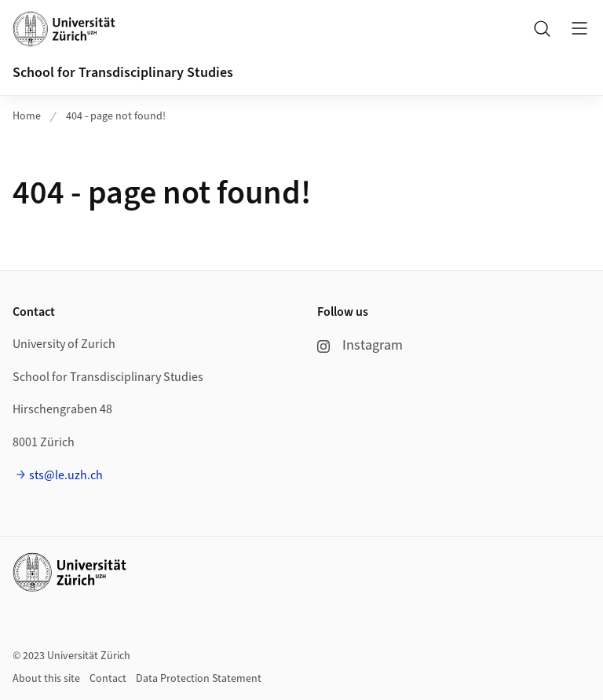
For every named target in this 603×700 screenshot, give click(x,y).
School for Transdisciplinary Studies (123, 73)
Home (27, 116)
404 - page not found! (116, 116)
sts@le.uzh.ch (66, 475)
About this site (46, 679)
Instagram (360, 345)
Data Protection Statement (199, 679)
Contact (108, 679)
